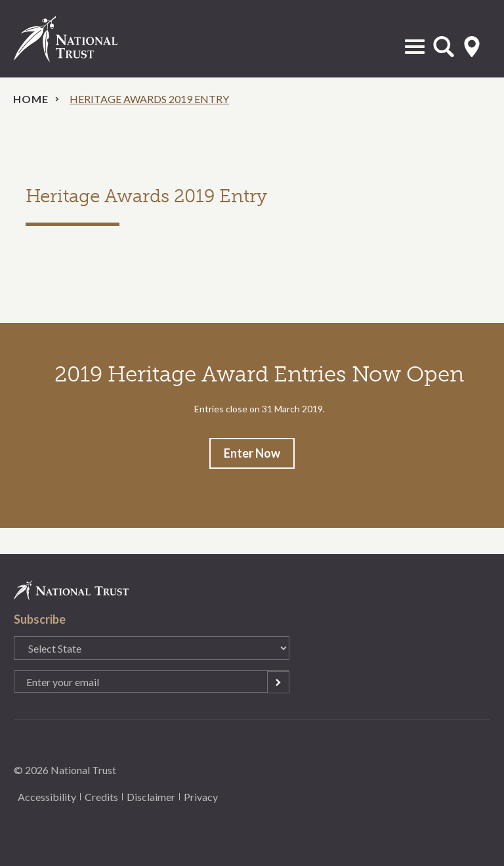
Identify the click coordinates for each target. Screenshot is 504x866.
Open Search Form (444, 47)
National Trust (79, 39)
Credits (101, 797)
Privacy (201, 797)
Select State (472, 47)
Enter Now (252, 453)
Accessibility (47, 797)
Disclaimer (151, 797)
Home (31, 99)
